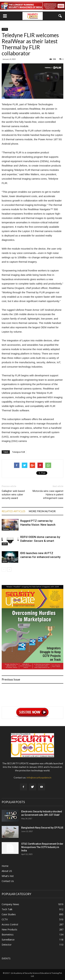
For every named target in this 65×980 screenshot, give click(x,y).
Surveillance (8, 940)
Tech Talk (7, 909)
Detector (7, 945)
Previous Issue (11, 679)
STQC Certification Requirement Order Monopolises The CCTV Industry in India (42, 847)
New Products (9, 929)
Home (5, 866)
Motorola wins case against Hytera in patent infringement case (48, 495)
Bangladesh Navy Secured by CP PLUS (42, 828)
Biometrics (8, 935)
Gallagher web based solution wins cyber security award (13, 495)
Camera (6, 529)
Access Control (10, 924)
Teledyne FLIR (18, 452)
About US (7, 871)
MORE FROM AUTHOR (42, 511)
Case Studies (9, 914)
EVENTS (6, 958)
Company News (10, 904)
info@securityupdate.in (39, 777)
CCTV (5, 29)
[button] (60, 16)
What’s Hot (8, 876)
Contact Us (8, 881)
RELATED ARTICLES (14, 511)
